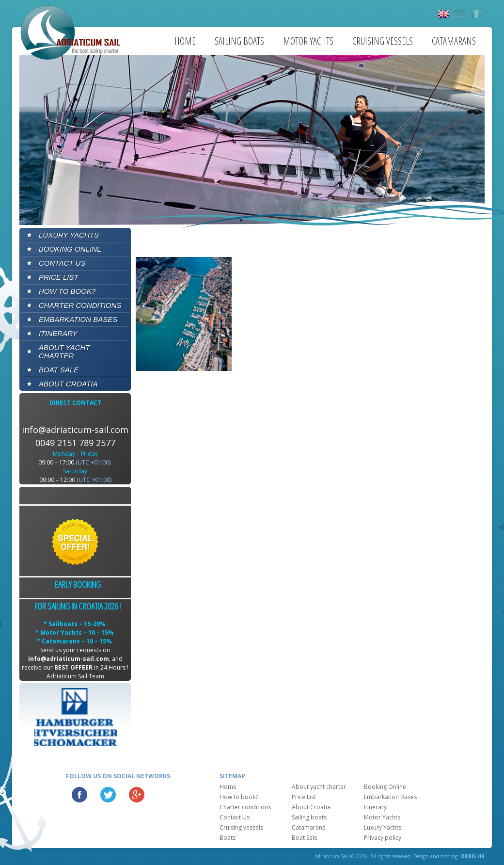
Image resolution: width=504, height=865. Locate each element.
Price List (59, 277)
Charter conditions (80, 305)
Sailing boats (239, 41)
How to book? (67, 291)
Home (185, 41)
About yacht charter (64, 352)
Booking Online (70, 249)
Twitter (108, 795)
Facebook (79, 795)
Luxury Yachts (69, 235)
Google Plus (137, 795)
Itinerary (58, 333)
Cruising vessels (383, 41)
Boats (228, 838)
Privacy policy (383, 838)
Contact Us (62, 263)
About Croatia (68, 384)
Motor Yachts (308, 41)
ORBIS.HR (472, 856)
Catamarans (454, 41)
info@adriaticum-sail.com (75, 430)
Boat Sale (59, 370)
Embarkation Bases (78, 319)
